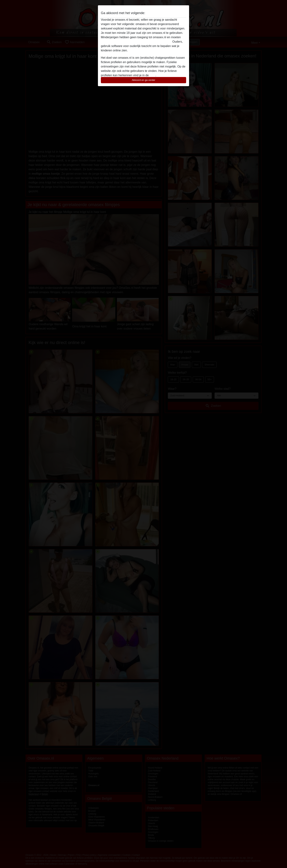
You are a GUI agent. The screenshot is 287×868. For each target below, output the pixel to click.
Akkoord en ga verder (143, 80)
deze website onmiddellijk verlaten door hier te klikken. (136, 42)
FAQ (152, 75)
